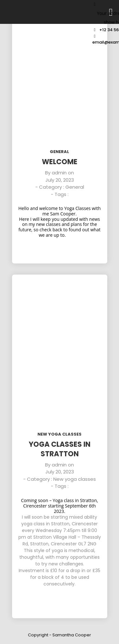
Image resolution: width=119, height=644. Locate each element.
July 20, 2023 (60, 180)
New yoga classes (60, 434)
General (60, 152)
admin (59, 173)
